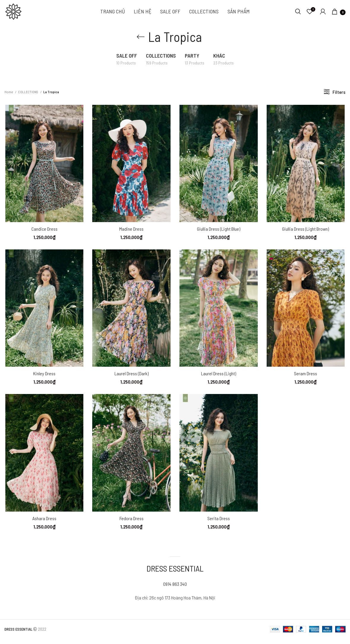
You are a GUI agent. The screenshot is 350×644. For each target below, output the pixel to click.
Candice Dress (44, 233)
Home (9, 95)
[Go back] (141, 40)
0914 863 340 (175, 590)
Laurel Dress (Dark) (131, 378)
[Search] (298, 13)
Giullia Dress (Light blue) (219, 233)
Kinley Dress (44, 378)
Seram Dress (306, 378)
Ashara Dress (44, 524)
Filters (339, 95)
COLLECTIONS (28, 95)
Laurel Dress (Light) (219, 378)
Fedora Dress (131, 524)
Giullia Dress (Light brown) (306, 233)
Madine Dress (131, 233)
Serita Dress (219, 524)
